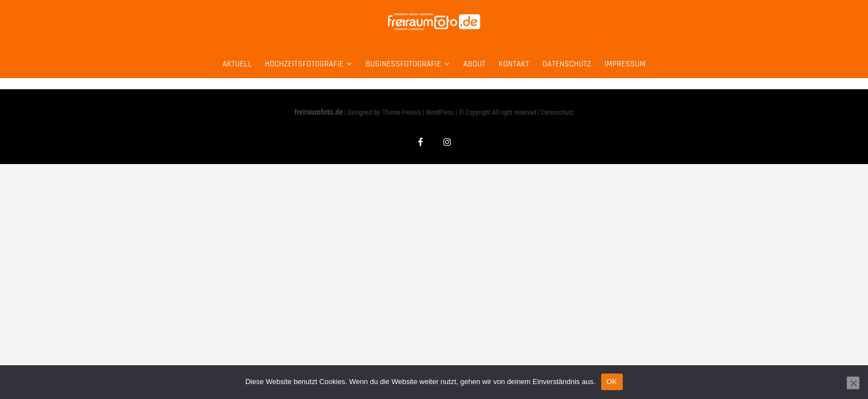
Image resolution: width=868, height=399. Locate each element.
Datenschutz (567, 64)
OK (612, 382)
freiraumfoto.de (319, 112)
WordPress (440, 112)
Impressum (625, 64)
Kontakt (514, 64)
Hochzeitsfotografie (304, 64)
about (474, 64)
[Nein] (853, 383)
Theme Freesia (402, 112)
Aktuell (237, 64)
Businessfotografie (403, 64)
